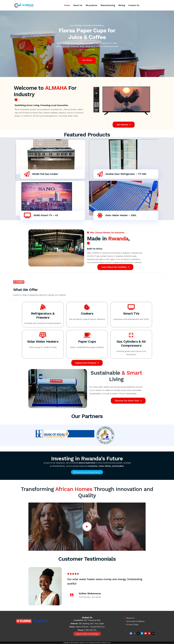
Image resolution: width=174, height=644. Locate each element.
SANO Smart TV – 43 (46, 215)
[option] (87, 586)
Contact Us (134, 5)
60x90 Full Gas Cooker (46, 174)
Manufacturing (108, 5)
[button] (85, 75)
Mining (122, 5)
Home (67, 5)
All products (91, 5)
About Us (78, 5)
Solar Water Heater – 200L (121, 215)
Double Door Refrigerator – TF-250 (126, 174)
